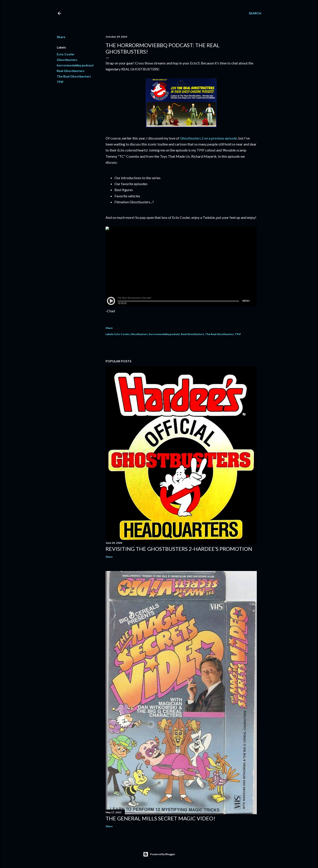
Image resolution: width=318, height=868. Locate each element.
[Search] (255, 13)
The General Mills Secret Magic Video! (160, 818)
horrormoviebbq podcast (75, 65)
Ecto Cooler (66, 54)
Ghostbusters (67, 60)
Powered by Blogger (159, 854)
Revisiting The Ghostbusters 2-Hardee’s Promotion (179, 549)
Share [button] (61, 37)
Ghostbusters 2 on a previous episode (208, 138)
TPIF (60, 82)
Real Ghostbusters (71, 71)
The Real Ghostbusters (74, 76)
